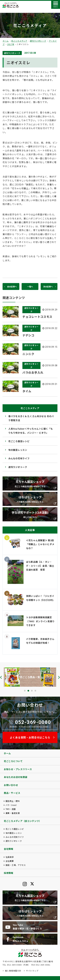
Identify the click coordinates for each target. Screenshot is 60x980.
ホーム (6, 41)
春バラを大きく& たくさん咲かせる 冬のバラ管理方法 (31, 418)
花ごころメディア (19, 41)
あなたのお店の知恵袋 (16, 777)
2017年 (11, 44)
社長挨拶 (10, 857)
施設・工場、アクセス (16, 865)
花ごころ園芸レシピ (19, 441)
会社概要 (10, 861)
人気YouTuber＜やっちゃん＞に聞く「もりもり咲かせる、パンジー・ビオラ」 (31, 431)
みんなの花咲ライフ (19, 458)
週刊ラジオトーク (38, 41)
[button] (25, 691)
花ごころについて (13, 761)
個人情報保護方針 (13, 971)
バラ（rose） (12, 805)
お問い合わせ (11, 785)
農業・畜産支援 (13, 813)
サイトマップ (32, 971)
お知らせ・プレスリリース (18, 769)
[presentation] (1, 677)
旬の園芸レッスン (18, 450)
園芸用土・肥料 (13, 801)
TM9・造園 (11, 809)
